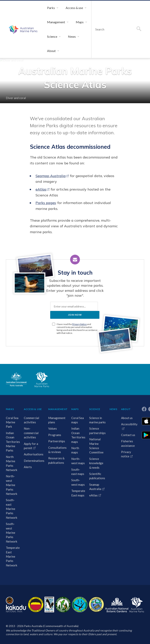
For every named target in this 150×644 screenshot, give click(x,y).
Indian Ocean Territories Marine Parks (13, 442)
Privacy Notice (79, 324)
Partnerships (57, 441)
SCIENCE (95, 409)
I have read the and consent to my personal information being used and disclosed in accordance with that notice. (77, 329)
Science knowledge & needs (96, 463)
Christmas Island (80, 605)
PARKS (10, 409)
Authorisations (34, 454)
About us (127, 418)
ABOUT (126, 409)
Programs (55, 435)
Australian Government (16, 379)
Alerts (28, 467)
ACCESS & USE (33, 409)
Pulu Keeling (96, 605)
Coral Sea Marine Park (12, 422)
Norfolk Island (63, 605)
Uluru (36, 605)
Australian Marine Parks (23, 29)
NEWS (113, 409)
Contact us (128, 435)
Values (53, 428)
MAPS (75, 409)
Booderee (49, 605)
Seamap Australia (51, 176)
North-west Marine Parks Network (12, 485)
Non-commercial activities (31, 433)
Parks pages (46, 203)
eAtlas (41, 189)
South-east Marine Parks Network (12, 509)
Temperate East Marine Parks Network (13, 556)
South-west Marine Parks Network (12, 533)
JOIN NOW (75, 315)
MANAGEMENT (58, 409)
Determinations (34, 461)
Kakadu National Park (16, 605)
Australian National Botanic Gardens (117, 605)
